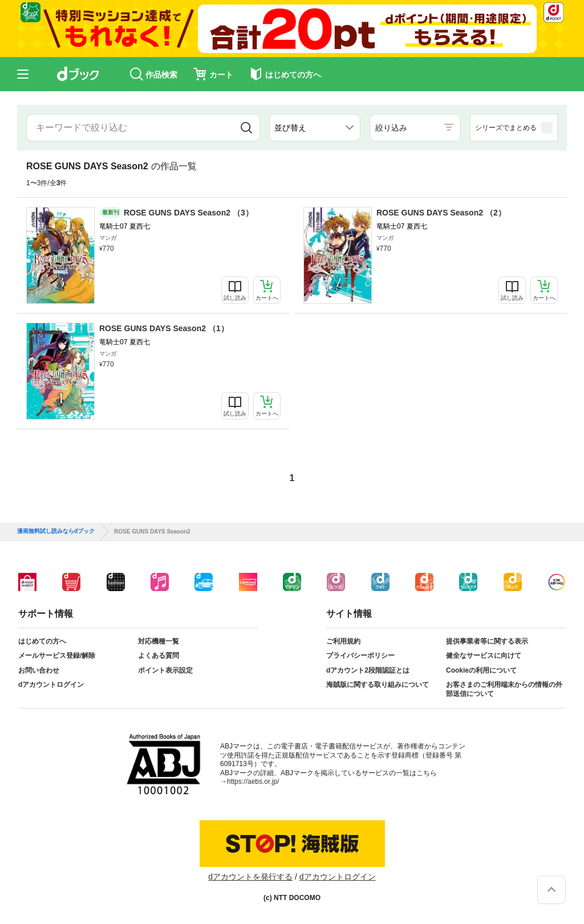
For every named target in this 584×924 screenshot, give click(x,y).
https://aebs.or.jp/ (253, 781)
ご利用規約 (343, 641)
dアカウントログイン (51, 685)
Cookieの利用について (481, 670)
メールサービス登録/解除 (57, 656)
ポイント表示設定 (165, 670)
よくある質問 (159, 656)
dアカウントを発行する (250, 877)
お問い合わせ (39, 670)
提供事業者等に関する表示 (487, 641)
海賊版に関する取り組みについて (378, 685)
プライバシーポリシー (360, 656)
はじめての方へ (42, 641)
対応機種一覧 (159, 641)
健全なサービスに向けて (484, 656)
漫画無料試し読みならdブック (56, 531)
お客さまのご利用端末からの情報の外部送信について (504, 689)
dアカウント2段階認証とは (368, 670)
